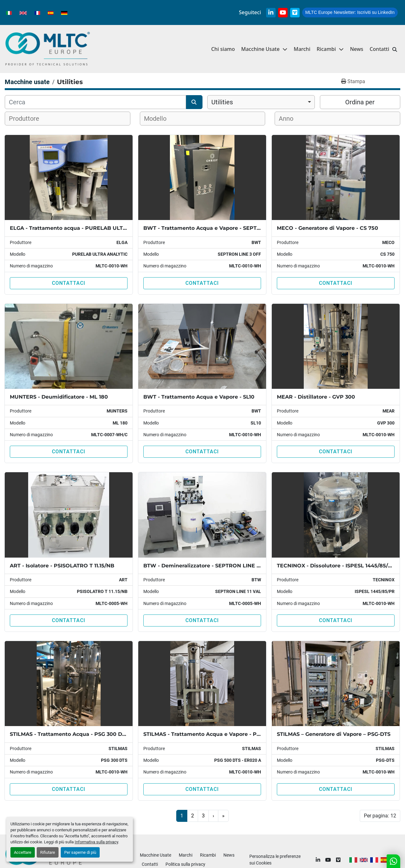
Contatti (379, 49)
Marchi (302, 49)
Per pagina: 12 (380, 816)
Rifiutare (48, 852)
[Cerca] (95, 102)
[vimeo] (295, 13)
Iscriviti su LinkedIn (350, 12)
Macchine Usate (260, 49)
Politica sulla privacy (185, 864)
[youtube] (283, 13)
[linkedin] (271, 13)
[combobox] (261, 102)
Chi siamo (223, 49)
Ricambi (326, 49)
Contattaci (69, 283)
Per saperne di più (80, 852)
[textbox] (28, 119)
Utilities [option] (222, 102)
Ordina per (360, 102)
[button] (330, 49)
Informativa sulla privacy (96, 842)
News (357, 49)
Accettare (23, 852)
